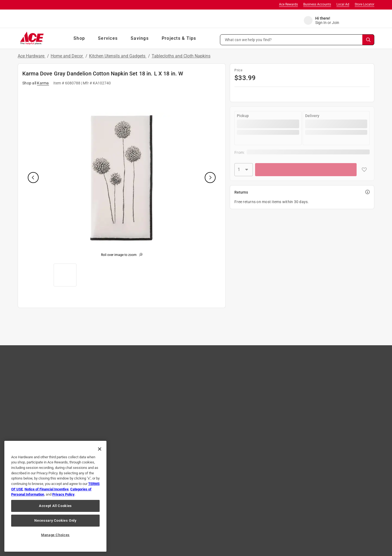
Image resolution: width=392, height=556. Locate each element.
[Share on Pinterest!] (207, 500)
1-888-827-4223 (238, 540)
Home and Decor (67, 56)
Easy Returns (112, 378)
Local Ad (343, 4)
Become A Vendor (186, 410)
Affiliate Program (186, 386)
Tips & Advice (252, 363)
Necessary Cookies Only (55, 520)
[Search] (368, 40)
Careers (178, 378)
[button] (297, 40)
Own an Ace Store (186, 394)
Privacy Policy (138, 520)
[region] (55, 496)
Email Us (268, 540)
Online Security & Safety (121, 394)
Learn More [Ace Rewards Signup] (327, 393)
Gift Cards (40, 402)
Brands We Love (45, 378)
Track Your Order (115, 371)
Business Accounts (317, 4)
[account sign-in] (325, 20)
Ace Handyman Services (261, 410)
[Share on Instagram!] (168, 500)
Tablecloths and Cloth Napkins (181, 56)
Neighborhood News (258, 394)
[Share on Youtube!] (228, 500)
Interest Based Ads (177, 520)
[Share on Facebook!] (149, 500)
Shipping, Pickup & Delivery (124, 386)
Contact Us (111, 363)
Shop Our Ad (42, 371)
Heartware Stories (186, 402)
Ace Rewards (288, 4)
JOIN (114, 450)
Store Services (253, 378)
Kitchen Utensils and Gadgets (118, 56)
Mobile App (41, 418)
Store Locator (365, 4)
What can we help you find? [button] (248, 39)
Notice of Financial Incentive (47, 489)
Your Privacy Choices (276, 520)
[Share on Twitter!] (187, 500)
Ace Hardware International (264, 418)
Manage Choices (55, 535)
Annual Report (253, 402)
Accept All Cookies (55, 506)
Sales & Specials (255, 371)
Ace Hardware (32, 56)
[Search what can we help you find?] (297, 40)
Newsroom (250, 386)
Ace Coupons (42, 410)
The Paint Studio (45, 386)
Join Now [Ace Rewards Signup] (352, 393)
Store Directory (44, 394)
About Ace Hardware (189, 363)
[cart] (369, 20)
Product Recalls (114, 402)
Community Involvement (192, 371)
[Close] (100, 449)
